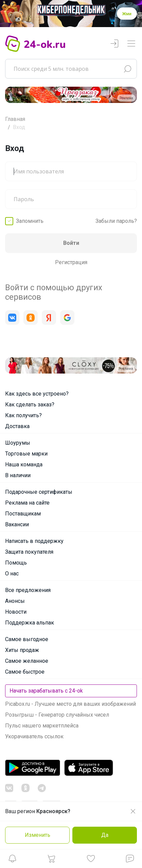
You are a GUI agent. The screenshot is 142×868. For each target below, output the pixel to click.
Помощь (16, 563)
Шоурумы (18, 443)
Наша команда (24, 464)
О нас (12, 574)
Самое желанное (27, 661)
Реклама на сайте (27, 503)
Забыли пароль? (116, 221)
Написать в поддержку (34, 541)
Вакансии (17, 524)
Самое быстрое (25, 672)
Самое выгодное (27, 639)
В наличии (18, 475)
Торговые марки (26, 454)
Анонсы (15, 601)
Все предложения (28, 590)
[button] (12, 860)
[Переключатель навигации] (131, 44)
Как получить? (23, 415)
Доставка (17, 426)
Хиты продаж (22, 650)
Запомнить (30, 221)
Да (105, 835)
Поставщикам (23, 514)
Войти (71, 243)
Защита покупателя (29, 552)
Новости (16, 612)
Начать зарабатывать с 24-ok (46, 691)
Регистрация (71, 262)
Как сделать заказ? (30, 405)
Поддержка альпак (30, 623)
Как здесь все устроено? (37, 394)
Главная (15, 119)
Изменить (38, 835)
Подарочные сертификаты (39, 492)
